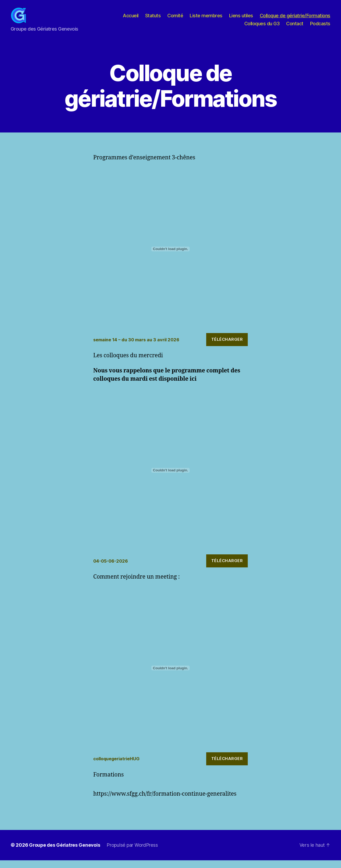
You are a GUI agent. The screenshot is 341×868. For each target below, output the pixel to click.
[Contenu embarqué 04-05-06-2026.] (170, 478)
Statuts (153, 20)
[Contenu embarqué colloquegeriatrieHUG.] (170, 676)
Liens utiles (241, 20)
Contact (295, 28)
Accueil (131, 20)
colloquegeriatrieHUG (118, 767)
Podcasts (320, 28)
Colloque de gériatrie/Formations (295, 20)
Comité (175, 20)
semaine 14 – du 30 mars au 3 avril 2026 (138, 347)
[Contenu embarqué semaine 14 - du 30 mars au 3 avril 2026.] (170, 257)
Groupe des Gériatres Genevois (65, 853)
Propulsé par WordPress (134, 853)
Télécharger (227, 347)
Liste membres (206, 20)
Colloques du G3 (262, 28)
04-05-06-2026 (112, 569)
